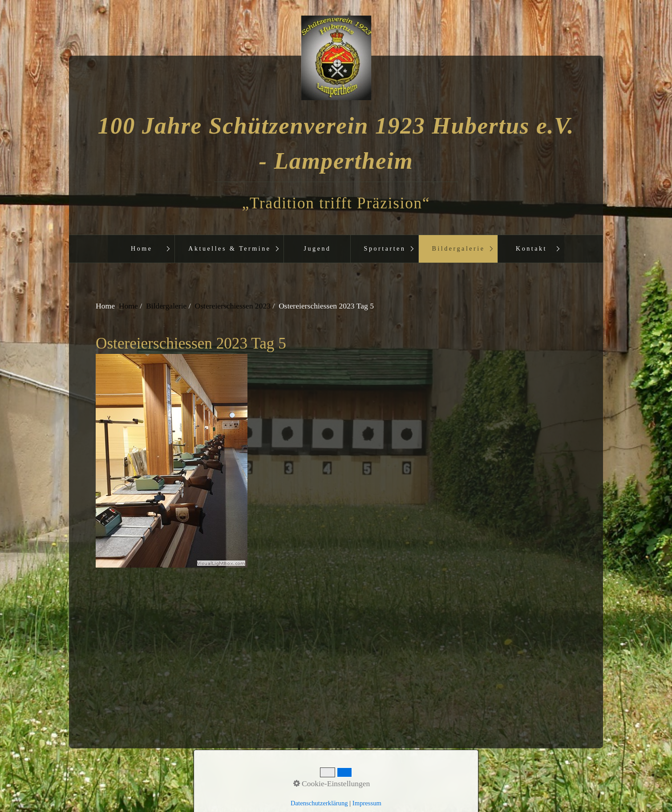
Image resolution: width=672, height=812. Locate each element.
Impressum (352, 776)
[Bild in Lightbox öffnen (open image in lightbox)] (336, 461)
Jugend (318, 248)
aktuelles (391, 776)
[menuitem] (141, 249)
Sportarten (385, 248)
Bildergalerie (459, 248)
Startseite (282, 776)
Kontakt (531, 248)
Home (142, 248)
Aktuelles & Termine (229, 248)
